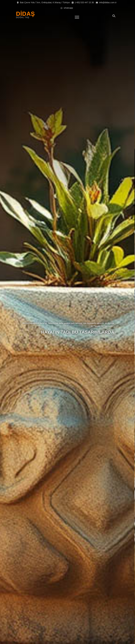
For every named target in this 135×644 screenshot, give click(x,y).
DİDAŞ (25, 14)
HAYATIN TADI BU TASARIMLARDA (78, 331)
